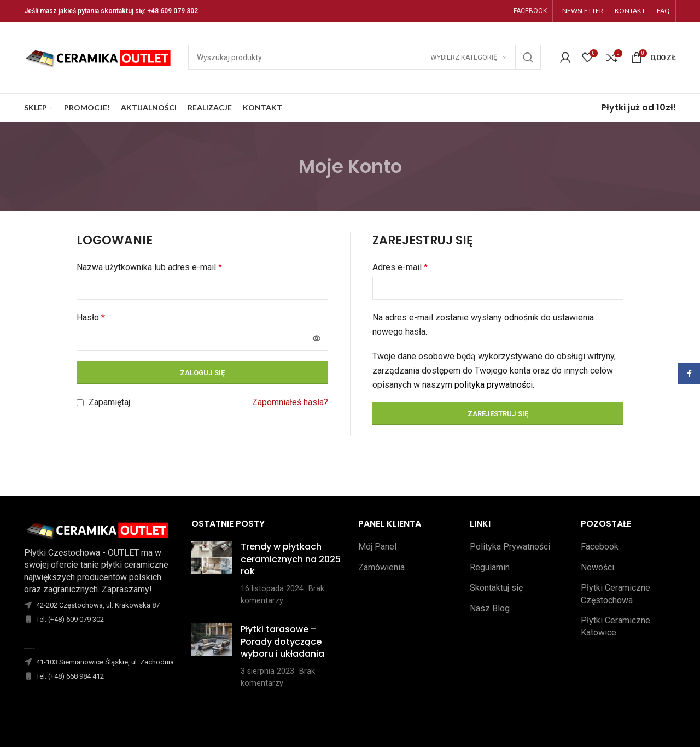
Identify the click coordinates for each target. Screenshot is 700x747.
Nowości (597, 567)
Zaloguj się (202, 373)
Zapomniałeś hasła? (290, 402)
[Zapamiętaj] (80, 403)
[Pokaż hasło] (317, 339)
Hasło (91, 317)
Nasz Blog (490, 608)
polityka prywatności (494, 385)
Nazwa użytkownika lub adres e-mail (149, 267)
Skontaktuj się (496, 588)
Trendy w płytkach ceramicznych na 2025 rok (291, 559)
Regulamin (490, 567)
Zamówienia (381, 567)
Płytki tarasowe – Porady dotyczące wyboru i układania (282, 641)
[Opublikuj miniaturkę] (212, 574)
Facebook (600, 547)
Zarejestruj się (498, 414)
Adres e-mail (400, 267)
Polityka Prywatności (510, 547)
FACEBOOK (530, 11)
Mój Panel (377, 547)
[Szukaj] (364, 57)
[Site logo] (101, 57)
